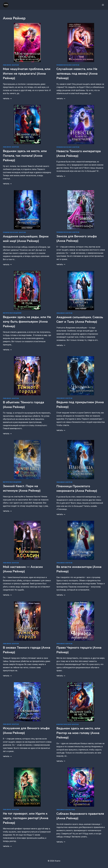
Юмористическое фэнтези (67, 724)
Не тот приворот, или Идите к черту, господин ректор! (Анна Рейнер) (26, 818)
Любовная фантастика (66, 810)
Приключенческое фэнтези (68, 65)
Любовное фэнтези (11, 65)
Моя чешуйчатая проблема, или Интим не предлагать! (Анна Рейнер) (27, 74)
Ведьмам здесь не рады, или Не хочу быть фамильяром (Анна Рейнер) (27, 322)
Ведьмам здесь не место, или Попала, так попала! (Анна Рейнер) (25, 156)
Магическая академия (12, 313)
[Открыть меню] (103, 5)
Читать (7, 99)
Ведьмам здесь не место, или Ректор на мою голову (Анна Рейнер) (78, 733)
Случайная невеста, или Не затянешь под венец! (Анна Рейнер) (77, 74)
